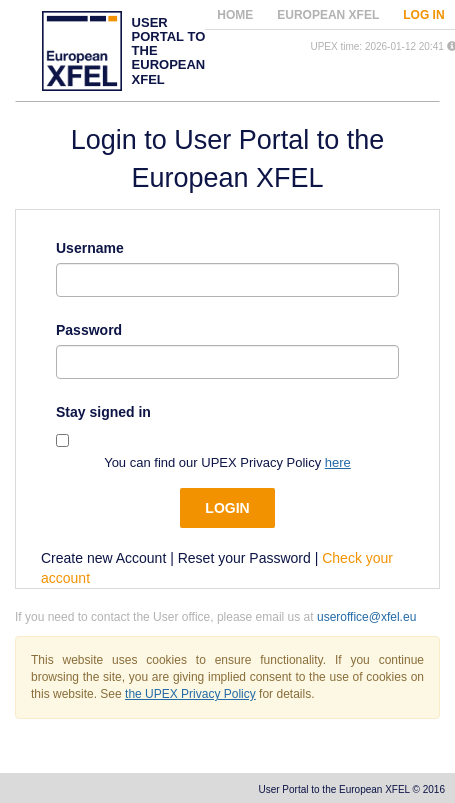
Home (235, 15)
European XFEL (328, 15)
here (338, 462)
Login (227, 508)
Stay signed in (103, 412)
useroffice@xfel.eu (366, 617)
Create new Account (103, 558)
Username (90, 248)
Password (89, 330)
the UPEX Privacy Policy (190, 694)
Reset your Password (244, 558)
